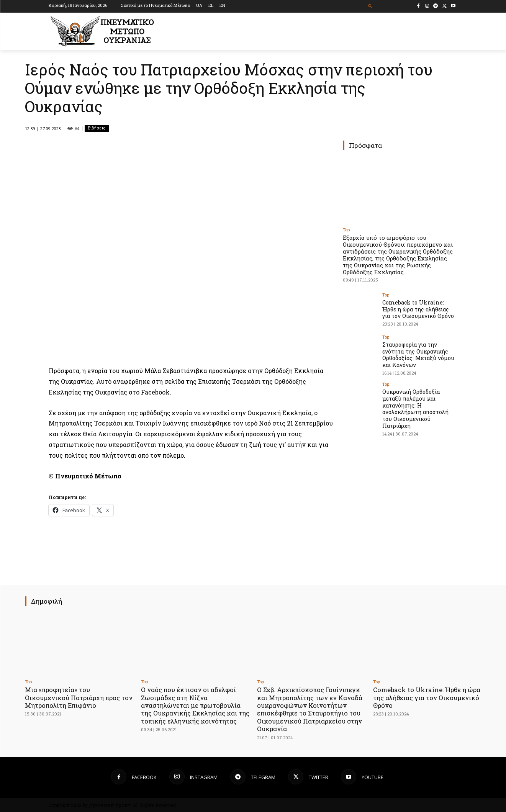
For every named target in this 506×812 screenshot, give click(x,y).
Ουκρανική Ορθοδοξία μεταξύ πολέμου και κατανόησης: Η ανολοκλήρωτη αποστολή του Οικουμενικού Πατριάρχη (415, 406)
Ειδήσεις (97, 129)
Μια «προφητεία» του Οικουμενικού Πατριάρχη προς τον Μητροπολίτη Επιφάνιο (74, 697)
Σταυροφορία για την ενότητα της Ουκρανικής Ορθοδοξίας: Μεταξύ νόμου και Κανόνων (417, 354)
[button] (370, 6)
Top (346, 230)
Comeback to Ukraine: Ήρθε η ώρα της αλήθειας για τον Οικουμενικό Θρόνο (420, 309)
